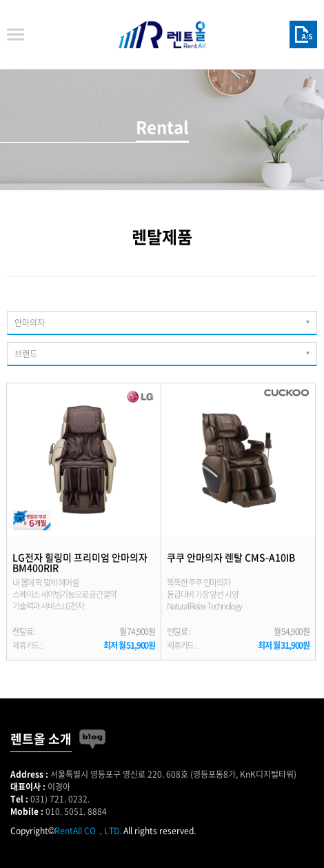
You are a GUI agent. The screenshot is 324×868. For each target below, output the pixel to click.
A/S (303, 34)
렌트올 (162, 34)
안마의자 (30, 323)
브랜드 (26, 354)
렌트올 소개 (41, 739)
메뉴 (16, 35)
